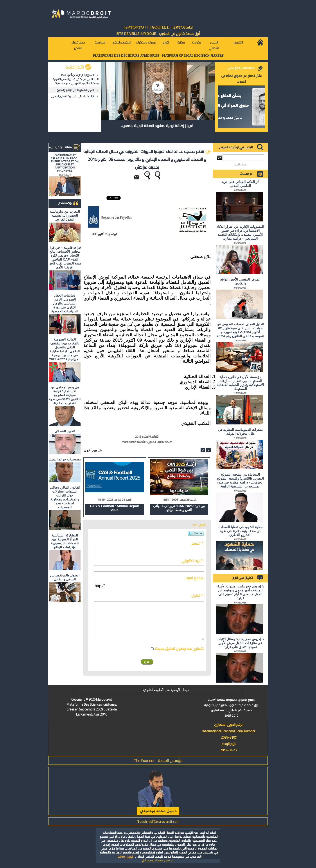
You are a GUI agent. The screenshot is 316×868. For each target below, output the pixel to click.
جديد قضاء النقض (78, 45)
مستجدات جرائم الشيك (65, 459)
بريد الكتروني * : (193, 561)
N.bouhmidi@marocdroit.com (158, 821)
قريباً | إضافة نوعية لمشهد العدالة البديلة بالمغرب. (157, 126)
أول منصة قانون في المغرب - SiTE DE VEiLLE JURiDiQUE (158, 34)
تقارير (166, 42)
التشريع (238, 42)
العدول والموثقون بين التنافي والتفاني (65, 577)
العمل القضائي (214, 45)
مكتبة (181, 42)
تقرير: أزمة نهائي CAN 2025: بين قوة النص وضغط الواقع (179, 508)
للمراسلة (100, 42)
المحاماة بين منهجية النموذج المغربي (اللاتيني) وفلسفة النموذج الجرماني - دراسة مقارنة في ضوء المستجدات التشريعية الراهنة (240, 480)
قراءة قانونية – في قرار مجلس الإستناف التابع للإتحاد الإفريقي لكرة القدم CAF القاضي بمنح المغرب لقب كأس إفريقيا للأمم (65, 257)
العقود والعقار (122, 42)
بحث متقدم (240, 164)
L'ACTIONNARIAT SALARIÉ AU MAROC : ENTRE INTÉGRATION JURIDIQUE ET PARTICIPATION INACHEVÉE (65, 163)
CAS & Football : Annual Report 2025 (115, 508)
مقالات (197, 42)
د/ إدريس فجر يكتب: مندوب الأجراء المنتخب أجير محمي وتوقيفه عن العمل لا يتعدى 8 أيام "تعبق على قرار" (240, 592)
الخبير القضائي (65, 431)
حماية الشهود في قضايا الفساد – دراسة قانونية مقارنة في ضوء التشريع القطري (240, 531)
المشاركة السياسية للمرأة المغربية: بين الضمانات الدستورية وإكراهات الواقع (65, 541)
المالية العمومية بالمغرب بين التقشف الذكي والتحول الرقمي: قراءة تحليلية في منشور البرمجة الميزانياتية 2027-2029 (65, 349)
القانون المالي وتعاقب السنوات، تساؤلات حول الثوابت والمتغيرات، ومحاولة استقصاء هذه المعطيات (65, 497)
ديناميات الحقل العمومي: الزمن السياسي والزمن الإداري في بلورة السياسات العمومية (65, 303)
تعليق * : (198, 596)
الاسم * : (198, 543)
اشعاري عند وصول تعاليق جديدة (180, 649)
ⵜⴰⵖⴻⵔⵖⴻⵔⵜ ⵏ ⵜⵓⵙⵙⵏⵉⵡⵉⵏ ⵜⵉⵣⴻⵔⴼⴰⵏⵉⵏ (158, 27)
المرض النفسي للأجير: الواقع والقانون (75, 90)
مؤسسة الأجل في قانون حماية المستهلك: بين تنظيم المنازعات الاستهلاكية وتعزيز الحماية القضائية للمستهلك (240, 383)
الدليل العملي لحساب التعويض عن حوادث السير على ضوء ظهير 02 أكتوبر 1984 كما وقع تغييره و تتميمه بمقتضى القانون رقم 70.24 (240, 330)
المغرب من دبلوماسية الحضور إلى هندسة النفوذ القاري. (65, 215)
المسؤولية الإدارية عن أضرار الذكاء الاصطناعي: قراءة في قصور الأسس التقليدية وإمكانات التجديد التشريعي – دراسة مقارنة (76, 79)
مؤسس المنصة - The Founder (158, 760)
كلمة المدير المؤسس (241, 68)
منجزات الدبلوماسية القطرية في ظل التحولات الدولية (240, 432)
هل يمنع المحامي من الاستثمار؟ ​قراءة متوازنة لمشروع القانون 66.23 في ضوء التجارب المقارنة (65, 395)
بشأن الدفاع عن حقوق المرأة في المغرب (241, 79)
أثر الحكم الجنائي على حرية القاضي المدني (73, 96)
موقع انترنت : (195, 578)
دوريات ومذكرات (146, 42)
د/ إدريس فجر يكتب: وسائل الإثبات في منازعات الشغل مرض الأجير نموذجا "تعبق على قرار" (240, 643)
